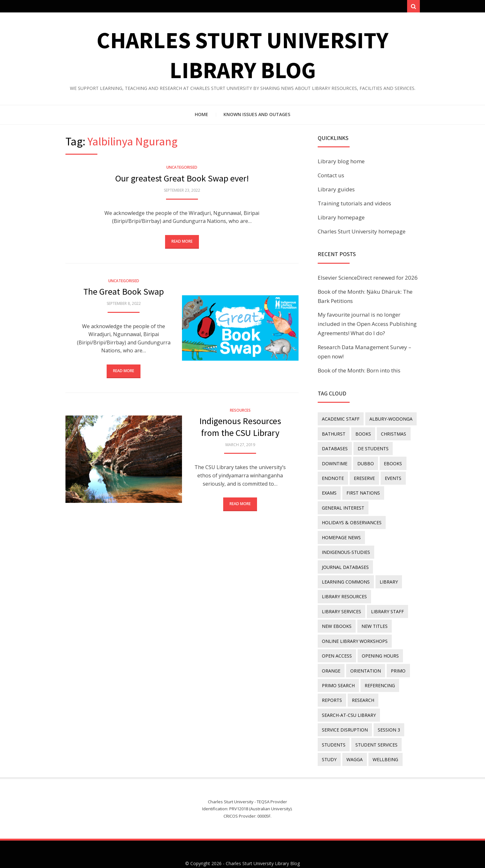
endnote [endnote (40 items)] (333, 476)
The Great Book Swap (124, 293)
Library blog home (341, 163)
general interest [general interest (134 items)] (343, 504)
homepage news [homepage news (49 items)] (341, 532)
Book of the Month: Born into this (359, 372)
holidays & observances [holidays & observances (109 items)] (351, 518)
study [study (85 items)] (329, 742)
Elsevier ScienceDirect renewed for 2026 (368, 280)
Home (201, 116)
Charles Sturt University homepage (362, 233)
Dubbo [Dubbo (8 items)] (364, 462)
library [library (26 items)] (387, 574)
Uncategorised (182, 169)
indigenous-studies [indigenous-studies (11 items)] (346, 546)
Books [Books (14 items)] (362, 434)
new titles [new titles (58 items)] (335, 616)
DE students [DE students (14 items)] (372, 449)
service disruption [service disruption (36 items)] (345, 714)
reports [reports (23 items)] (332, 686)
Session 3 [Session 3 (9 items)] (388, 714)
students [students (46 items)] (333, 728)
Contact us (331, 177)
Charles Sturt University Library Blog (263, 845)
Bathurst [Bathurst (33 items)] (333, 434)
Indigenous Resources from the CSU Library (240, 429)
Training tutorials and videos (354, 205)
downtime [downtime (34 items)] (334, 462)
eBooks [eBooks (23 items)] (391, 462)
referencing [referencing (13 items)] (379, 672)
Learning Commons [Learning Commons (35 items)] (345, 574)
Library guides (336, 191)
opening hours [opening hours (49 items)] (379, 644)
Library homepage (341, 219)
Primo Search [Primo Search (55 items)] (338, 672)
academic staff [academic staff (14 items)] (340, 420)
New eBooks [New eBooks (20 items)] (378, 602)
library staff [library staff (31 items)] (338, 602)
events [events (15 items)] (391, 476)
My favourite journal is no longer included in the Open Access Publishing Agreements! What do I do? (367, 326)
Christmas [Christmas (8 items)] (391, 434)
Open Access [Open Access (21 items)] (337, 644)
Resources (240, 412)
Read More (182, 243)
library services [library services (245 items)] (395, 588)
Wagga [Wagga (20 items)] (353, 742)
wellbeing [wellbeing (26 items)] (383, 742)
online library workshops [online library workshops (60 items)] (354, 630)
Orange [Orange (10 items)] (331, 658)
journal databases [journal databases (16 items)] (345, 560)
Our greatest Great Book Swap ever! (182, 180)
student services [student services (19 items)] (375, 728)
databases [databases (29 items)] (334, 449)
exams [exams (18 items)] (329, 490)
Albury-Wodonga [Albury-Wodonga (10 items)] (390, 420)
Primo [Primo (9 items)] (396, 658)
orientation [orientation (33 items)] (364, 658)
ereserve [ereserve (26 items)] (363, 476)
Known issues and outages (257, 116)
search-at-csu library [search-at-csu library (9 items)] (349, 700)
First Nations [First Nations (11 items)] (362, 490)
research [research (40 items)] (362, 686)
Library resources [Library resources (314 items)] (344, 588)
